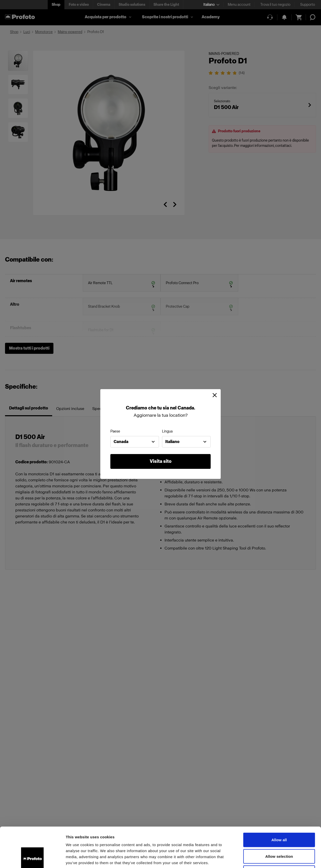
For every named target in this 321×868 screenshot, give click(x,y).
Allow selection (279, 819)
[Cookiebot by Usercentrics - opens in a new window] (32, 858)
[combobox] (135, 442)
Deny (279, 835)
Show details (263, 858)
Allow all (279, 802)
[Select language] (211, 5)
